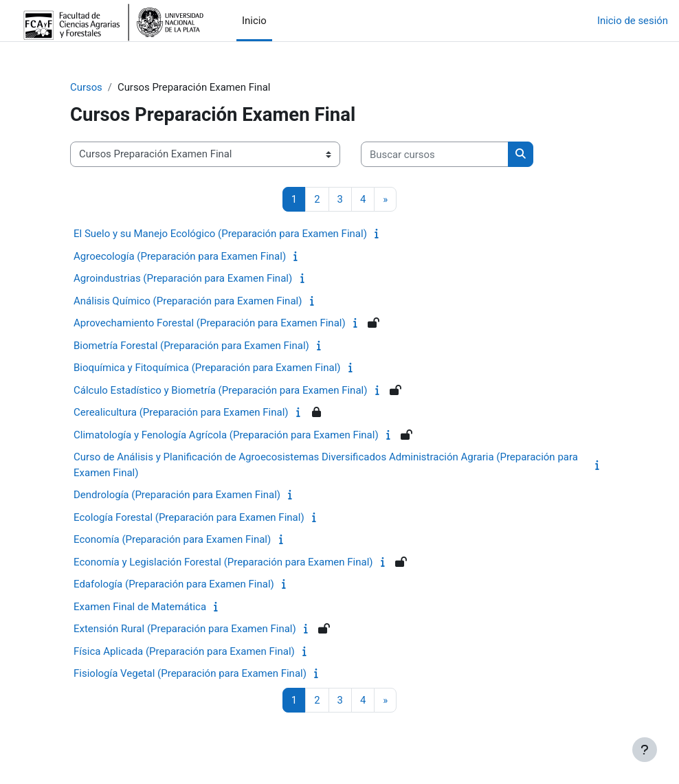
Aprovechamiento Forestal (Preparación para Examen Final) (210, 323)
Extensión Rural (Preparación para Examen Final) (185, 629)
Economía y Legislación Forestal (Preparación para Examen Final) (223, 562)
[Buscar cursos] (435, 154)
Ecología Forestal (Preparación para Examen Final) (189, 517)
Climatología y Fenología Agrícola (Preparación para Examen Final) (226, 435)
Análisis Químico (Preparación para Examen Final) (188, 301)
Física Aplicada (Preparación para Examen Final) (184, 651)
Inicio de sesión (633, 21)
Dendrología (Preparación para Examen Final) (177, 495)
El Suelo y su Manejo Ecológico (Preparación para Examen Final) (220, 234)
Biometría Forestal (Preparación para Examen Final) (191, 346)
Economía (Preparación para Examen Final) (172, 539)
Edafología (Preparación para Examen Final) (174, 584)
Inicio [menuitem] (254, 21)
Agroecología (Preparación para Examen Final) (180, 256)
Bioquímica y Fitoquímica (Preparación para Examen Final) (207, 368)
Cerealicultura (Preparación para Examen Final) (181, 412)
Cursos (86, 87)
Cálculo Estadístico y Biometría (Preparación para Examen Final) (220, 390)
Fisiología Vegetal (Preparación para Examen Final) (190, 673)
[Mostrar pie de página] (645, 750)
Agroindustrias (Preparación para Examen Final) (183, 278)
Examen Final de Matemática (140, 607)
